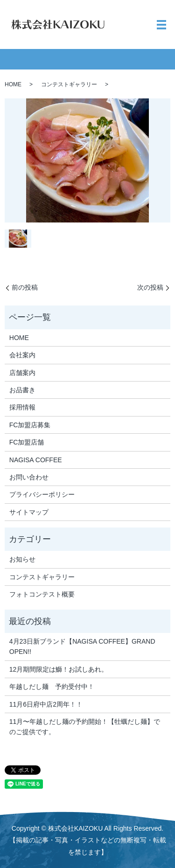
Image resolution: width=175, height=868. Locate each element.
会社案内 (22, 355)
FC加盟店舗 (27, 442)
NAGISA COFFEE (36, 460)
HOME (13, 84)
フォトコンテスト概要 (42, 594)
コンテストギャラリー (69, 84)
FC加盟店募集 (30, 425)
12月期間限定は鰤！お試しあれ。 (59, 669)
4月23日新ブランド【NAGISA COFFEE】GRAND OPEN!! (82, 646)
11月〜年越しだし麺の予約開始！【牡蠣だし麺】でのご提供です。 (85, 727)
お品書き (22, 390)
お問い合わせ (29, 477)
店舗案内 (22, 373)
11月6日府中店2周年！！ (46, 704)
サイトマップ (29, 512)
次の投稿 (150, 287)
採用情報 (22, 407)
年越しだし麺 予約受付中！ (52, 687)
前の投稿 (25, 287)
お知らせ (22, 559)
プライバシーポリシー (42, 494)
